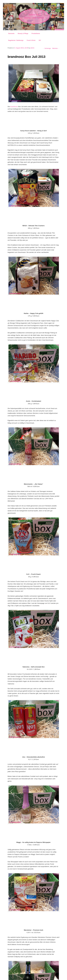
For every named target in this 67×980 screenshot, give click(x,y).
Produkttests (36, 34)
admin (32, 48)
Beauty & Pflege (23, 34)
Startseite (11, 34)
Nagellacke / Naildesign (16, 40)
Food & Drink (31, 40)
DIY (40, 40)
